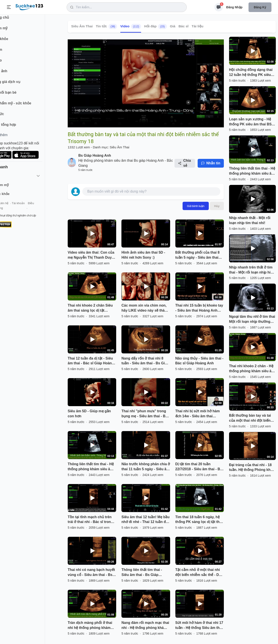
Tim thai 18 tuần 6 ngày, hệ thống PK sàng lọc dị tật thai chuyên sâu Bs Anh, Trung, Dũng (199, 520)
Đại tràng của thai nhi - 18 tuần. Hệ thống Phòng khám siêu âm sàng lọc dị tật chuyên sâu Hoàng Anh (252, 468)
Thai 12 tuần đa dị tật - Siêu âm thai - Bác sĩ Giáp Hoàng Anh (91, 361)
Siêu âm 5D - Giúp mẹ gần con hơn (89, 414)
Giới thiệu (10, 208)
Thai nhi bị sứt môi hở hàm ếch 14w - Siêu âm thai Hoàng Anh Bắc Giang (198, 414)
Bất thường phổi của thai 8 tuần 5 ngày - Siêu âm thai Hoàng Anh (198, 255)
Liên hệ (24, 208)
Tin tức (107, 26)
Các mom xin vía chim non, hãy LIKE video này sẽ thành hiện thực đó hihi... (145, 308)
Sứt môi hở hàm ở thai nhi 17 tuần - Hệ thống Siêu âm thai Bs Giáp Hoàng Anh (199, 626)
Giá (173, 26)
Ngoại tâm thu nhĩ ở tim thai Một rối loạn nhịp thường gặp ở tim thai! (252, 319)
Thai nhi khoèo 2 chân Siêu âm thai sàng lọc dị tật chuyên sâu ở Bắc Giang (90, 308)
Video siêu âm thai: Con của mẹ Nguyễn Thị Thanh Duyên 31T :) (92, 255)
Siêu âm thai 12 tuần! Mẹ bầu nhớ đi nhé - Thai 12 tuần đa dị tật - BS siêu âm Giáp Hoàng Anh (145, 520)
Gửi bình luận (196, 206)
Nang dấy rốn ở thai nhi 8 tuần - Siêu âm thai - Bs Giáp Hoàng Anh (145, 361)
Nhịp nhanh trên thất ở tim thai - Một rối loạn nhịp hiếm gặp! (252, 270)
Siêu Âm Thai (82, 26)
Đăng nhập (234, 7)
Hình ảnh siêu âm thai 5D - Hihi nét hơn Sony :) (143, 255)
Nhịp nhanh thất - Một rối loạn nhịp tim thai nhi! (250, 220)
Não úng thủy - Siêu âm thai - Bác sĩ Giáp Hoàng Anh (199, 361)
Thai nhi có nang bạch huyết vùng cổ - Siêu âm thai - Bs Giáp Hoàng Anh (91, 573)
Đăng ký (260, 7)
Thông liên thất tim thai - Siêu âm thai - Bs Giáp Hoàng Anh (142, 573)
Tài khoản (39, 208)
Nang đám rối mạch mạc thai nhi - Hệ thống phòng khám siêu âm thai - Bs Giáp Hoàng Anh (146, 626)
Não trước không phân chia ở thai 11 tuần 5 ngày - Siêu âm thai (146, 467)
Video (131, 26)
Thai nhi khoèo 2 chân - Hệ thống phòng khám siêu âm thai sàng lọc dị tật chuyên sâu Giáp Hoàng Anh (252, 369)
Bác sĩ (183, 26)
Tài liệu (198, 26)
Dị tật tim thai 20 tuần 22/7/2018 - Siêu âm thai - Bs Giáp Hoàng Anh (199, 467)
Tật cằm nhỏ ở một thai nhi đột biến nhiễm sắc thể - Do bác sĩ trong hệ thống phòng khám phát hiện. (199, 573)
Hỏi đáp (156, 26)
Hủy (217, 206)
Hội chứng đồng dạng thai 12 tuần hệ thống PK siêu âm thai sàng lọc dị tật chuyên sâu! (251, 73)
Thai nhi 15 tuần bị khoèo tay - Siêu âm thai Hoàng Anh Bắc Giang (199, 308)
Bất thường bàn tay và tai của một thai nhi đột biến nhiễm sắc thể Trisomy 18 (250, 418)
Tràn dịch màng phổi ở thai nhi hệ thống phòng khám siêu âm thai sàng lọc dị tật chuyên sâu (90, 626)
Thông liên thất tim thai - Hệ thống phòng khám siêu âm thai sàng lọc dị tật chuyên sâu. (91, 467)
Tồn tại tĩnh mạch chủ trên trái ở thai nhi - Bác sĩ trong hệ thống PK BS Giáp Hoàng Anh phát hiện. (91, 520)
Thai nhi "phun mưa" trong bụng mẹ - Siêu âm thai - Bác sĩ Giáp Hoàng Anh (145, 414)
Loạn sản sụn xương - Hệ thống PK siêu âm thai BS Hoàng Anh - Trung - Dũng (251, 122)
